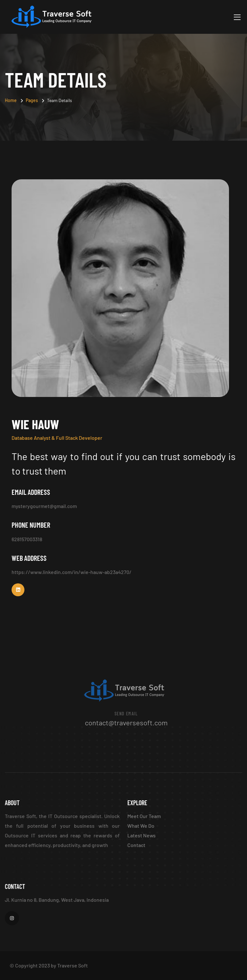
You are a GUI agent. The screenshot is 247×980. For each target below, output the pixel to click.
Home (11, 100)
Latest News (142, 835)
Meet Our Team (144, 816)
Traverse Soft (73, 965)
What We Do (141, 826)
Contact (136, 845)
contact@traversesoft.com (127, 722)
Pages (32, 100)
